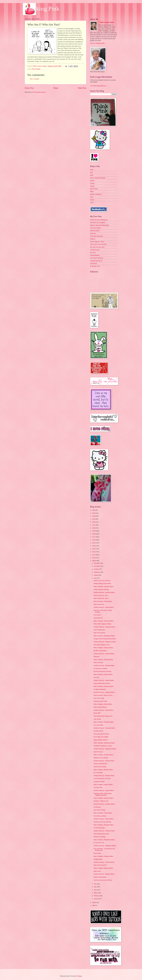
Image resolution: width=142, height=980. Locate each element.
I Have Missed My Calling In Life (103, 716)
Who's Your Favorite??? (100, 865)
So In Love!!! (97, 615)
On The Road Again (99, 828)
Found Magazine (95, 255)
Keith (92, 175)
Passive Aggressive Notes (97, 242)
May (95, 887)
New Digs (96, 677)
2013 (94, 549)
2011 (94, 555)
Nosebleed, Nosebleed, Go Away (103, 746)
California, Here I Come (100, 701)
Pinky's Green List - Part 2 (101, 595)
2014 (94, 546)
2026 (94, 510)
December (97, 563)
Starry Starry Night (99, 698)
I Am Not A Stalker (96, 228)
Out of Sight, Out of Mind (101, 737)
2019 (94, 531)
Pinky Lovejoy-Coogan (107, 22)
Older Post (82, 88)
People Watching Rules (100, 877)
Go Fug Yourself (95, 250)
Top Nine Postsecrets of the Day (103, 671)
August (96, 575)
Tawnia (92, 200)
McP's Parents (94, 189)
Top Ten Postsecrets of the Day (102, 779)
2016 (94, 540)
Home (56, 88)
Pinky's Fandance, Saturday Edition (103, 587)
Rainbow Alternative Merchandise (100, 225)
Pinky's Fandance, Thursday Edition (104, 621)
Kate (91, 172)
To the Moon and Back (100, 816)
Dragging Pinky (98, 859)
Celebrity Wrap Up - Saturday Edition (104, 592)
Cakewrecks (94, 263)
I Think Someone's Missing (101, 590)
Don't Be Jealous (98, 752)
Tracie (92, 202)
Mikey (92, 192)
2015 (94, 543)
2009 (94, 561)
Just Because (97, 807)
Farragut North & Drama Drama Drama (105, 639)
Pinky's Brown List (99, 604)
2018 (94, 534)
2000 (94, 905)
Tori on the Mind (98, 725)
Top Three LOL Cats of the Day (102, 822)
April (96, 890)
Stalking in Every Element (101, 758)
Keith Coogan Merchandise (98, 178)
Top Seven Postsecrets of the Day (103, 880)
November (97, 566)
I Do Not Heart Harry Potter (101, 834)
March (96, 893)
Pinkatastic (97, 657)
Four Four (93, 253)
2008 (94, 903)
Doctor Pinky (97, 853)
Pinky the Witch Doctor (100, 707)
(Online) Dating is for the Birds (102, 584)
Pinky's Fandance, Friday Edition (103, 601)
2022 (94, 522)
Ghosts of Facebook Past (100, 764)
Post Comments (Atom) (39, 92)
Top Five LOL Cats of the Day (102, 581)
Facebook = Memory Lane (101, 801)
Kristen (92, 181)
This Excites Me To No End (101, 734)
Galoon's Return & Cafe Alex (102, 683)
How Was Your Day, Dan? (97, 247)
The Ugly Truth (98, 787)
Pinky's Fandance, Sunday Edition (103, 674)
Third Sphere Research (96, 236)
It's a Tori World (98, 773)
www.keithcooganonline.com (98, 86)
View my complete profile (97, 43)
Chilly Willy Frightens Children (102, 624)
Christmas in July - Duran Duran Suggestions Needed (103, 794)
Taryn (92, 197)
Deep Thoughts (36, 69)
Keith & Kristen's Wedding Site (99, 220)
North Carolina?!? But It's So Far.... (103, 695)
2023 (94, 519)
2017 (94, 537)
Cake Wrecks (97, 719)
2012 (94, 552)
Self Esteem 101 (98, 618)
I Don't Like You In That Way (98, 244)
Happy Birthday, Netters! (101, 740)
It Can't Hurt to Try (99, 843)
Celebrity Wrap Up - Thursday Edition (104, 627)
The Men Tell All (98, 731)
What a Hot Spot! (98, 663)
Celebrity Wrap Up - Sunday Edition (104, 680)
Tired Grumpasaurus (99, 630)
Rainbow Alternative (96, 194)
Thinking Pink (42, 9)
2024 (94, 516)
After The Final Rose (99, 633)
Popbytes (93, 239)
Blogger (80, 976)
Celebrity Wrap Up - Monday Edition (104, 666)
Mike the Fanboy (95, 231)
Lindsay (92, 183)
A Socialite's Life (95, 266)
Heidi (92, 170)
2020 (94, 528)
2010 (94, 558)
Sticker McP (97, 713)
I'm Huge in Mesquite (100, 689)
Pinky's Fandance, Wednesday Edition (104, 636)
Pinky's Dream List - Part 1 (101, 598)
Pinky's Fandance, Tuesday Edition (103, 648)
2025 (94, 513)
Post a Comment (35, 79)
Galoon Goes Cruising (100, 767)
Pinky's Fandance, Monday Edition (103, 660)
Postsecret (93, 233)
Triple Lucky (97, 871)
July (95, 578)
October (96, 569)
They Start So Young (99, 810)
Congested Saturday (99, 782)
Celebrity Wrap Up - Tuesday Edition (104, 654)
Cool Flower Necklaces (97, 258)
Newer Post (29, 88)
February (97, 896)
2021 (94, 525)
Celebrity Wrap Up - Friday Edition (103, 607)
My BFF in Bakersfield (100, 651)
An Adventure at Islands (100, 669)
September (97, 572)
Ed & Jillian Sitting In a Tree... (102, 645)
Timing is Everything (99, 837)
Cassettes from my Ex (96, 261)
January (96, 899)
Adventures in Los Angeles (98, 223)
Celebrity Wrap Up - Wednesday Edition (105, 642)
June (95, 884)
